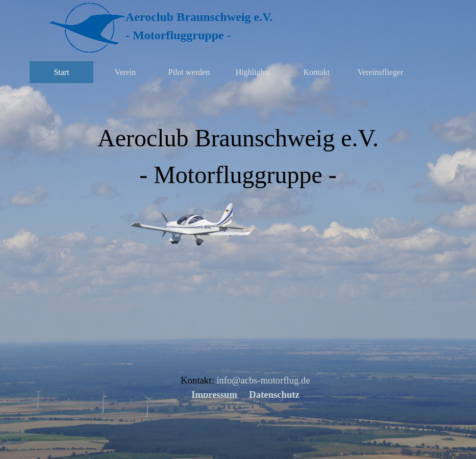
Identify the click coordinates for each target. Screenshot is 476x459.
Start (61, 72)
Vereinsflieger (381, 72)
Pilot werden (189, 72)
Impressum (214, 394)
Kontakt (317, 72)
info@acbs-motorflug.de (263, 380)
